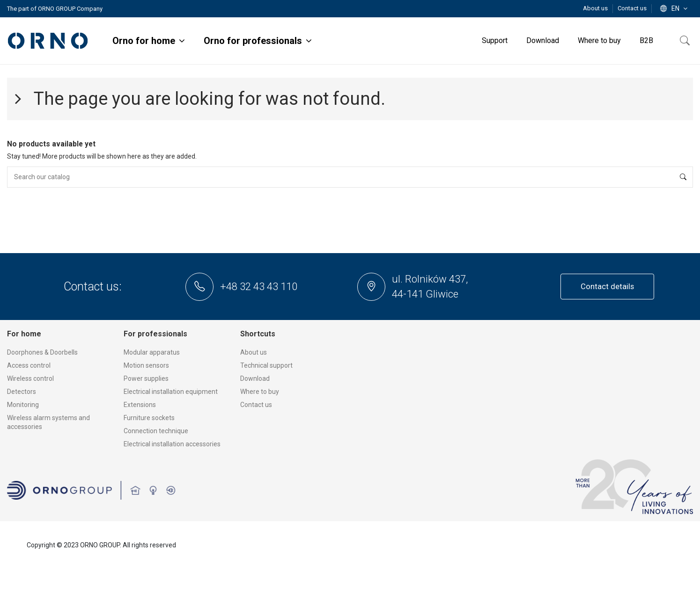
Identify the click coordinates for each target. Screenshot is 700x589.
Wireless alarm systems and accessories (48, 422)
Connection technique (156, 431)
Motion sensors (146, 365)
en (675, 8)
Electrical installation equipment (171, 392)
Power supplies (146, 378)
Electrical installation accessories (172, 444)
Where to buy (260, 392)
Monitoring (23, 405)
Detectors (22, 392)
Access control (29, 365)
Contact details (607, 286)
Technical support (266, 365)
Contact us (632, 8)
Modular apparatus (152, 352)
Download (255, 378)
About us (596, 8)
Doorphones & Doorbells (42, 352)
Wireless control (30, 378)
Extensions (140, 405)
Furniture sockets (149, 418)
